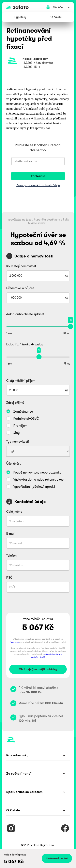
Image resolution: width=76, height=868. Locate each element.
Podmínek (14, 642)
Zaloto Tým (41, 59)
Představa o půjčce (20, 288)
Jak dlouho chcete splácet (25, 314)
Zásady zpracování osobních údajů (38, 185)
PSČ (9, 577)
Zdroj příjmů (15, 403)
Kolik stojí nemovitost (21, 266)
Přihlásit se (38, 176)
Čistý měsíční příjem (21, 381)
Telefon (11, 555)
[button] (20, 17)
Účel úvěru (14, 463)
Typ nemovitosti (18, 441)
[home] (37, 7)
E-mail (11, 533)
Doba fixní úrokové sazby (25, 344)
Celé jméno (14, 511)
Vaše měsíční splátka (15, 855)
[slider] (70, 327)
